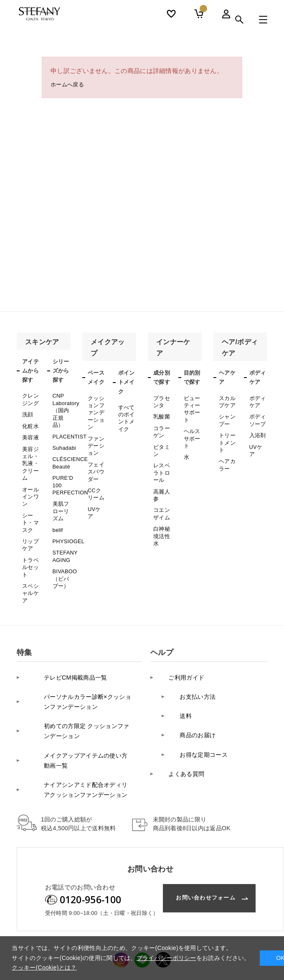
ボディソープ (257, 416)
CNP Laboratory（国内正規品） (65, 407)
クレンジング (30, 398)
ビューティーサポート (191, 407)
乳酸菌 (161, 413)
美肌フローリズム (60, 494)
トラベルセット (30, 543)
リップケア (30, 524)
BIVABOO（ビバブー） (64, 553)
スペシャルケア (30, 565)
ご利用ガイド (180, 644)
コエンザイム (161, 497)
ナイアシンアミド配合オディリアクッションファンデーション (78, 734)
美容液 (30, 432)
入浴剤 (257, 430)
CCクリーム (97, 479)
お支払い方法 (191, 657)
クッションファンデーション (95, 410)
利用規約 (239, 933)
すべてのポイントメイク (126, 416)
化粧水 (30, 422)
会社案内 (28, 933)
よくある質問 (180, 710)
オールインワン (30, 482)
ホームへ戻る (70, 86)
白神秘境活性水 (161, 517)
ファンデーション (95, 438)
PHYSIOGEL (68, 521)
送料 (179, 670)
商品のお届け (191, 684)
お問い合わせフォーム (200, 841)
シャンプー (227, 416)
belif (58, 510)
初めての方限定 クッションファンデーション (79, 687)
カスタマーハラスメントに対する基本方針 (166, 933)
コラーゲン (161, 427)
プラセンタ (161, 401)
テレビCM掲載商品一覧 (61, 644)
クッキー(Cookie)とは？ (44, 967)
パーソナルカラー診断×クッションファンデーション (77, 663)
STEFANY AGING (65, 534)
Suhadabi (64, 440)
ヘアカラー (227, 455)
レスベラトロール (161, 462)
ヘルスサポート (191, 432)
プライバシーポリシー (76, 933)
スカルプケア (227, 401)
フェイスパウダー (95, 460)
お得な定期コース (198, 697)
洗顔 (27, 411)
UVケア (96, 492)
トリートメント (227, 436)
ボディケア (257, 401)
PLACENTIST (69, 429)
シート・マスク (30, 505)
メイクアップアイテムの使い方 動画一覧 (79, 710)
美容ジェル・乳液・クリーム (30, 454)
